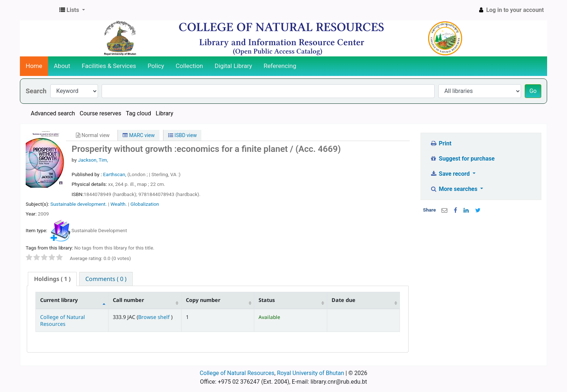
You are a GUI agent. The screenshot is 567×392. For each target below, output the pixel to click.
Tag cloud (138, 113)
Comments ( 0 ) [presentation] (106, 279)
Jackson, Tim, (93, 160)
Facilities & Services (109, 66)
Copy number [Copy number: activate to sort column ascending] (203, 300)
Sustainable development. (78, 204)
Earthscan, (115, 174)
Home (34, 66)
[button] (72, 10)
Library (165, 113)
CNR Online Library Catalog (38, 10)
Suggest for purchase (462, 159)
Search (36, 91)
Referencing (280, 66)
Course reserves (100, 113)
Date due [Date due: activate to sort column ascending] (344, 300)
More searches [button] (454, 189)
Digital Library (234, 66)
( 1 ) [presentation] (52, 279)
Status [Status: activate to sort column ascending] (267, 300)
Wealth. (118, 204)
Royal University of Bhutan (311, 373)
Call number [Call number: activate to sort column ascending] (128, 300)
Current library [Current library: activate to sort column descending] (59, 300)
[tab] (52, 279)
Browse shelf (155, 317)
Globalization (145, 204)
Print (441, 143)
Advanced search (53, 113)
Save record (451, 174)
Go (533, 91)
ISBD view (182, 135)
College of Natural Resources (63, 320)
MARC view (138, 135)
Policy (156, 66)
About (62, 66)
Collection (189, 66)
